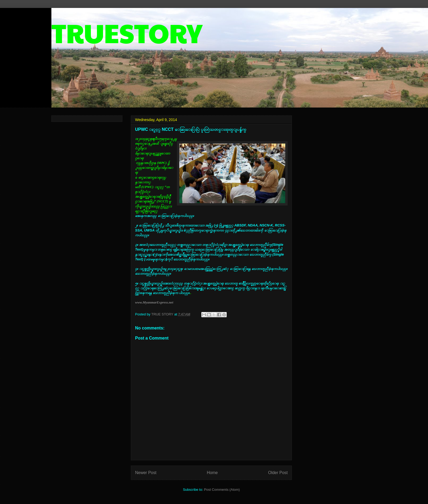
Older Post (278, 473)
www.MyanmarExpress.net (154, 302)
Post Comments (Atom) (222, 490)
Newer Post (146, 473)
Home (212, 473)
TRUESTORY (127, 32)
